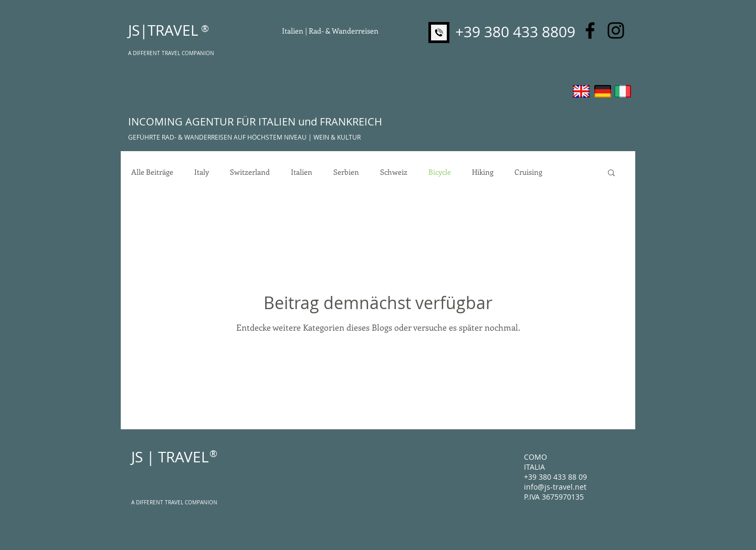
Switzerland (250, 172)
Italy (202, 172)
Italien (302, 172)
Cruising (528, 172)
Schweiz (394, 172)
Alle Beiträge (152, 172)
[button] (611, 173)
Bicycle (440, 172)
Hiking (483, 172)
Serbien (346, 172)
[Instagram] (616, 30)
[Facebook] (590, 30)
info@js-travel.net (555, 487)
